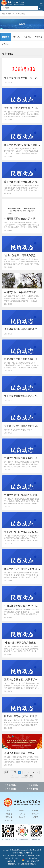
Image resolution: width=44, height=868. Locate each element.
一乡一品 (22, 814)
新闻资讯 (11, 14)
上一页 (13, 772)
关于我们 (22, 811)
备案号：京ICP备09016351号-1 (11, 860)
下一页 (24, 776)
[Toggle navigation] (41, 3)
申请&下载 (9, 820)
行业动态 (38, 37)
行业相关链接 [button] (33, 785)
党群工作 (35, 814)
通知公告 (17, 37)
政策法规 (9, 817)
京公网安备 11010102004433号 (31, 860)
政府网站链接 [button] (11, 785)
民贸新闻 (22, 14)
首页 (3, 14)
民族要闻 (27, 37)
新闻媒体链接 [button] (33, 789)
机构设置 (22, 817)
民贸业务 (9, 814)
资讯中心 (6, 44)
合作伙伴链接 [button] (11, 789)
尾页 (31, 776)
